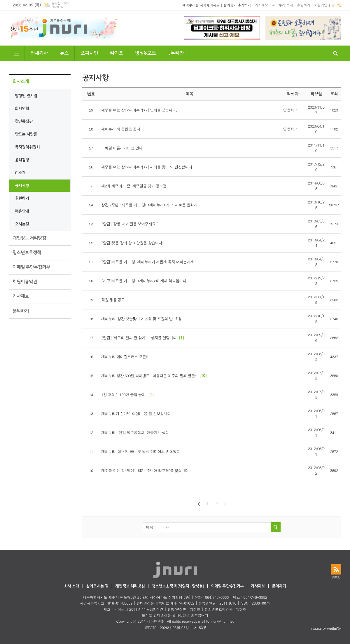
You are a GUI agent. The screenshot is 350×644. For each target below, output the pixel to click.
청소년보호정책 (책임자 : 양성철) (178, 586)
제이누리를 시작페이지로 (201, 5)
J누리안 (176, 52)
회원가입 (321, 5)
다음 (224, 504)
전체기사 (39, 52)
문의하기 (279, 586)
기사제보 (261, 5)
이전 (199, 504)
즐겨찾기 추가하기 (237, 5)
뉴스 (64, 52)
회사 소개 (71, 586)
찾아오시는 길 (97, 586)
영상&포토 (146, 52)
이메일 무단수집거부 (227, 586)
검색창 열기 (335, 53)
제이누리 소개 (282, 5)
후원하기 (303, 5)
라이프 (117, 52)
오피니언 (89, 52)
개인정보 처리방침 (130, 586)
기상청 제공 (58, 7)
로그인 (336, 5)
